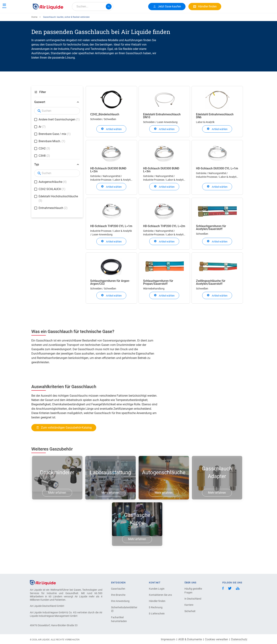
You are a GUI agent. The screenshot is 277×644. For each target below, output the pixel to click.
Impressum (168, 639)
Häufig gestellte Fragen (193, 591)
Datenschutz (239, 639)
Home (34, 30)
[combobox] (93, 7)
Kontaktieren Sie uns (160, 595)
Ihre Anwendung (120, 601)
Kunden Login (157, 589)
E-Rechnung (156, 607)
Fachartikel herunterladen (119, 619)
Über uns (101, 19)
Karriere (117, 19)
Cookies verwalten (216, 639)
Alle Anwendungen (77, 19)
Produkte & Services (47, 19)
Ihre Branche (118, 595)
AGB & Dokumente (190, 639)
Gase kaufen (118, 589)
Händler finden (157, 601)
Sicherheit (190, 611)
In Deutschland (193, 599)
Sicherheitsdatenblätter (124, 609)
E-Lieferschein (157, 614)
